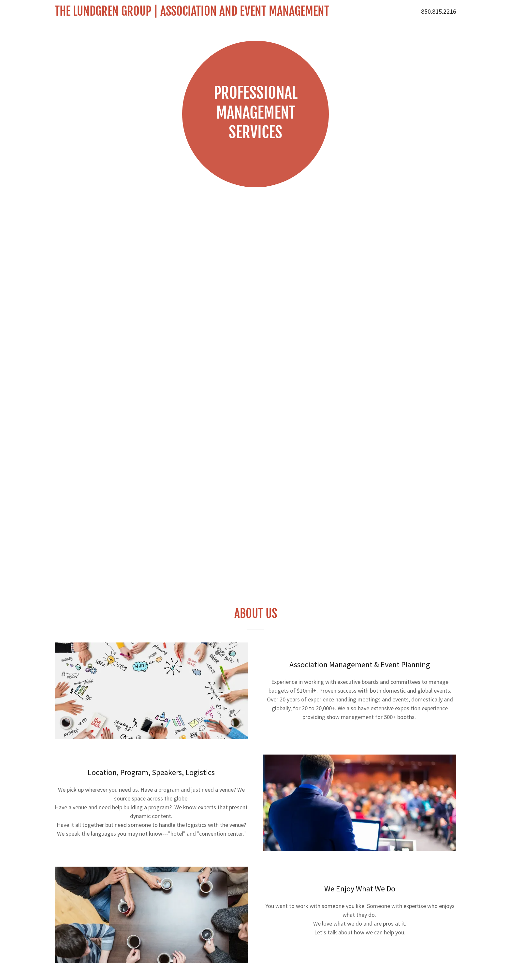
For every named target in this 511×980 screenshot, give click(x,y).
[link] (200, 14)
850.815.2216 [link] (439, 11)
